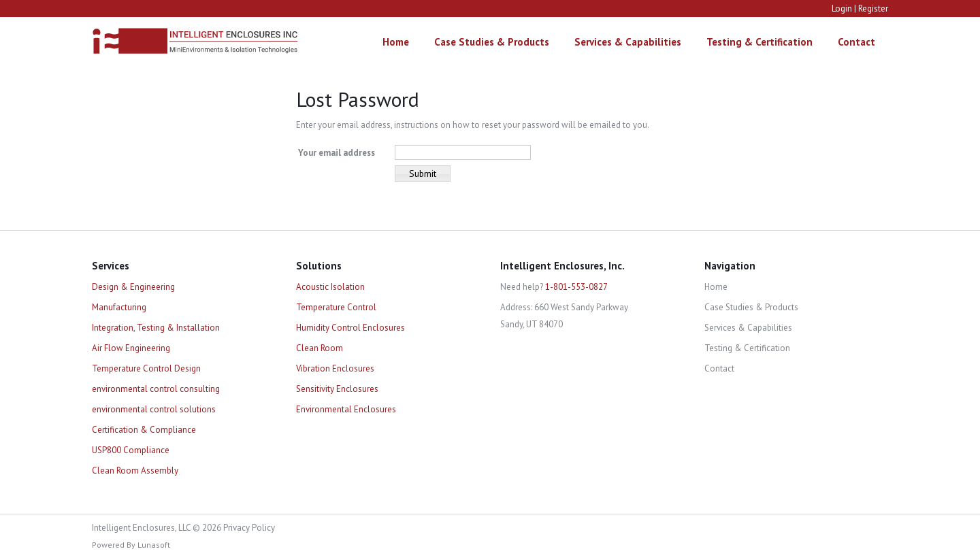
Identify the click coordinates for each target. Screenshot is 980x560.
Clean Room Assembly (135, 471)
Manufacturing (119, 307)
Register (873, 9)
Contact (856, 42)
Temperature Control (336, 307)
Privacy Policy (249, 528)
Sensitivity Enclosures (337, 389)
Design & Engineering (133, 287)
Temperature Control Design (146, 368)
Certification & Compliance (144, 430)
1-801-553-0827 (576, 287)
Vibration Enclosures (335, 368)
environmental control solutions (154, 409)
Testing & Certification (759, 42)
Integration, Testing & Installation (156, 328)
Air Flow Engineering (131, 348)
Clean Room (320, 348)
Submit (423, 174)
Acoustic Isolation (330, 287)
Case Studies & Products (492, 42)
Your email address (337, 153)
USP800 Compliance (131, 450)
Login (842, 9)
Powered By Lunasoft (131, 545)
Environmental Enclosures (346, 409)
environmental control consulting (156, 389)
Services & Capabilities (628, 42)
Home (396, 42)
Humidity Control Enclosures (350, 328)
